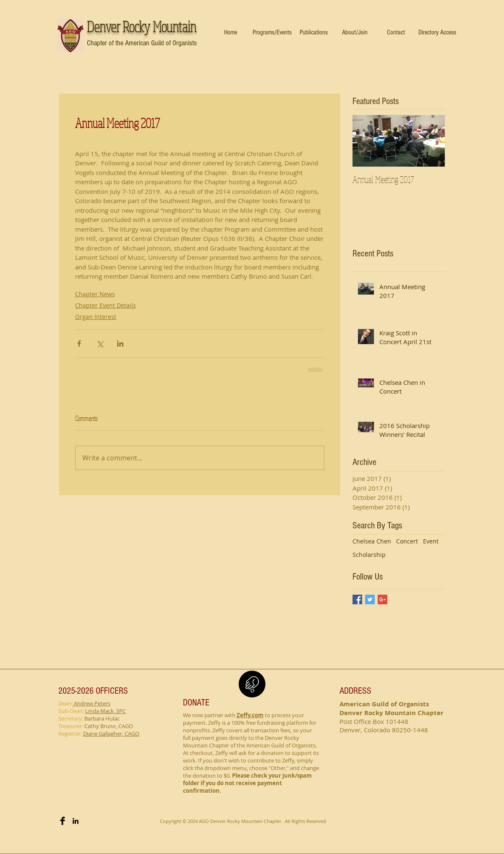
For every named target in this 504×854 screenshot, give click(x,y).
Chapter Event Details (106, 305)
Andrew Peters (91, 703)
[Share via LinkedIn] (120, 343)
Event (431, 541)
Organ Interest (96, 317)
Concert (407, 541)
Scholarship (369, 555)
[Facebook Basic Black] (63, 821)
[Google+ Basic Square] (383, 599)
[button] (272, 32)
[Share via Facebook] (79, 343)
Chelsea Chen (372, 541)
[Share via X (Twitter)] (100, 343)
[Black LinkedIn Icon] (76, 821)
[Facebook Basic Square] (357, 599)
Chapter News (95, 294)
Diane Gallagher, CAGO (111, 734)
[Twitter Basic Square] (370, 599)
